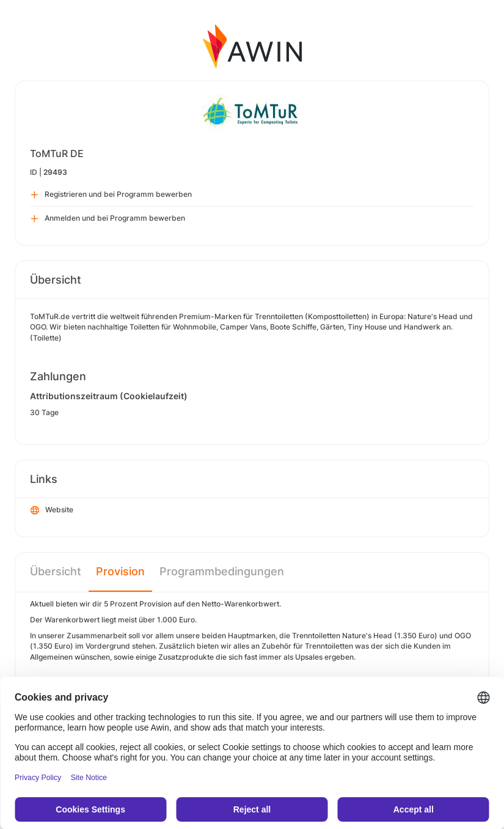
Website (52, 510)
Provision (120, 571)
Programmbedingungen (222, 571)
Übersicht (56, 571)
